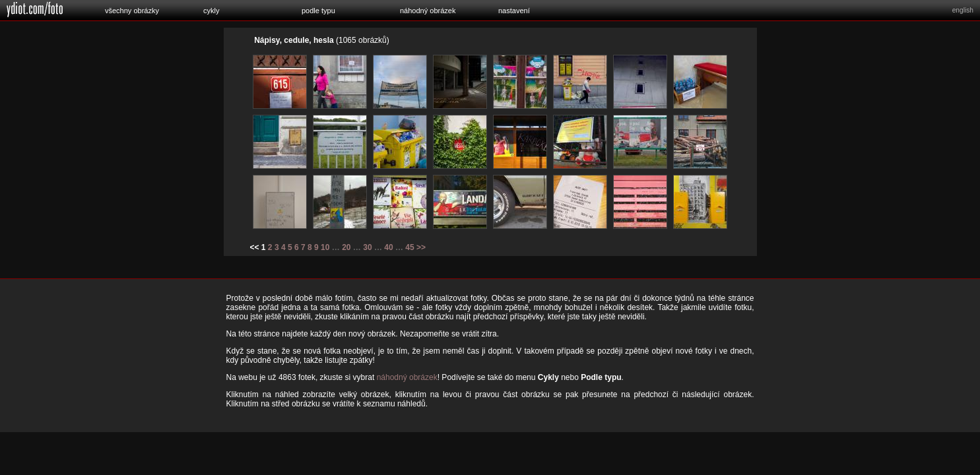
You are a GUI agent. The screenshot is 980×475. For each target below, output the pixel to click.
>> (421, 247)
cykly (211, 11)
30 (367, 247)
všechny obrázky (132, 11)
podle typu (318, 11)
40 (388, 247)
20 (346, 247)
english (963, 10)
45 (409, 247)
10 (325, 247)
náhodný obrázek (428, 11)
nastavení (514, 11)
